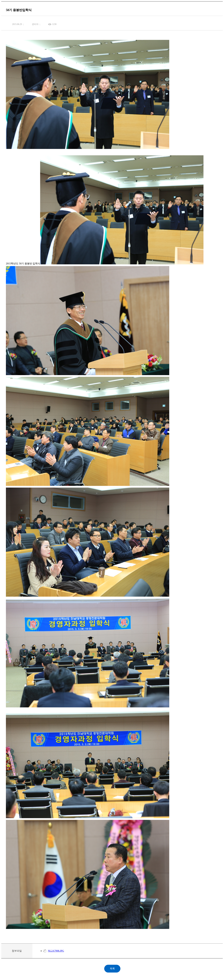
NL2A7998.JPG (56, 951)
